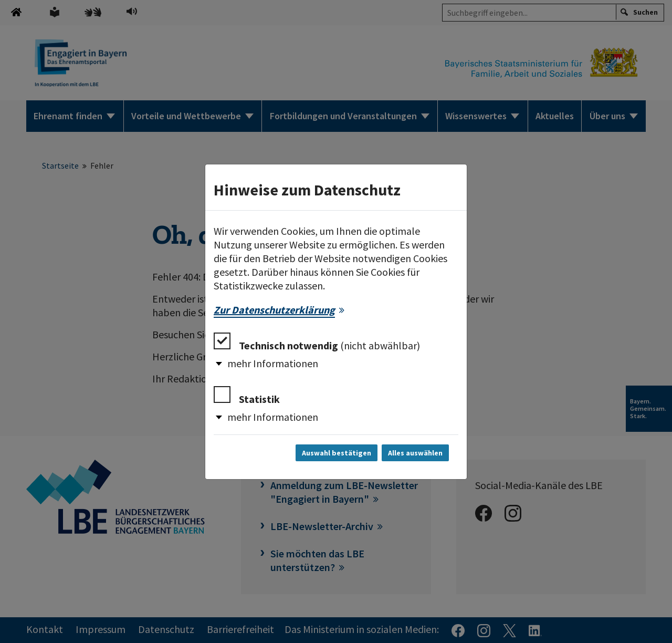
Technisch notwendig (317, 342)
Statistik (247, 396)
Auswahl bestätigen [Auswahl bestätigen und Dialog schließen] (337, 453)
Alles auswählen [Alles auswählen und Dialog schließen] (415, 453)
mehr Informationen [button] (273, 363)
